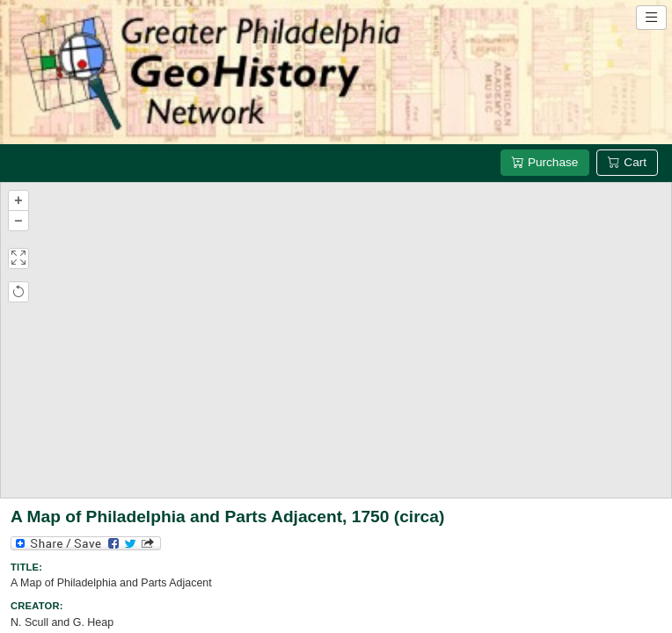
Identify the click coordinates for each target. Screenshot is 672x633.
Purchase (545, 162)
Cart (627, 162)
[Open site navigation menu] (651, 18)
